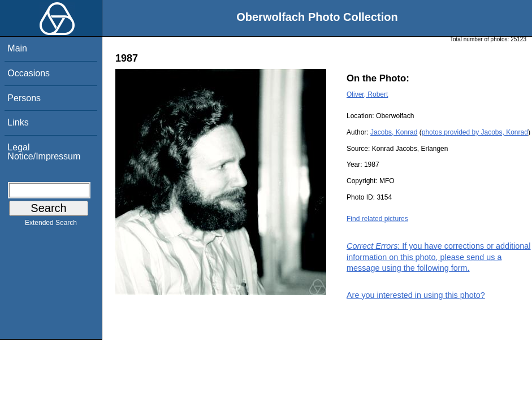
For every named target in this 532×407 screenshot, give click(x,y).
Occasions (29, 73)
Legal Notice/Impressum (44, 152)
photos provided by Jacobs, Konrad (475, 132)
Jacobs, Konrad (394, 132)
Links (18, 122)
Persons (24, 98)
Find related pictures (377, 219)
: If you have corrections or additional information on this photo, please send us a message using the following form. (439, 257)
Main (17, 48)
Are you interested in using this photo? (416, 295)
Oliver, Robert (367, 94)
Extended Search (51, 225)
